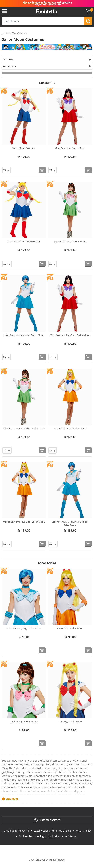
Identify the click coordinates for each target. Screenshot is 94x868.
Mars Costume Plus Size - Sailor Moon (70, 335)
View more (12, 799)
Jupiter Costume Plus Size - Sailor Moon (24, 428)
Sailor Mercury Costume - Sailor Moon (24, 335)
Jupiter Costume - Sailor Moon (70, 241)
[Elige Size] (7, 170)
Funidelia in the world (16, 831)
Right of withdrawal (52, 836)
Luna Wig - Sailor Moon (70, 722)
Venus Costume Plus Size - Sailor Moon (24, 522)
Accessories (9, 66)
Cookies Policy (27, 836)
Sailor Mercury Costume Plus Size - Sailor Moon (70, 524)
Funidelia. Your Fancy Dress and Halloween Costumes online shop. (46, 12)
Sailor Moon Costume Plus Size (24, 241)
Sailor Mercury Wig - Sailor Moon (24, 628)
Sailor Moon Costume (24, 148)
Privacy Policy (83, 831)
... (3, 33)
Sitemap (73, 836)
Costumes (8, 60)
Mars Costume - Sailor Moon (70, 148)
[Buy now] (42, 170)
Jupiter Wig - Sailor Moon (24, 722)
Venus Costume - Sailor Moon (70, 428)
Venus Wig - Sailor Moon (70, 628)
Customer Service (47, 820)
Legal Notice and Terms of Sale (52, 831)
